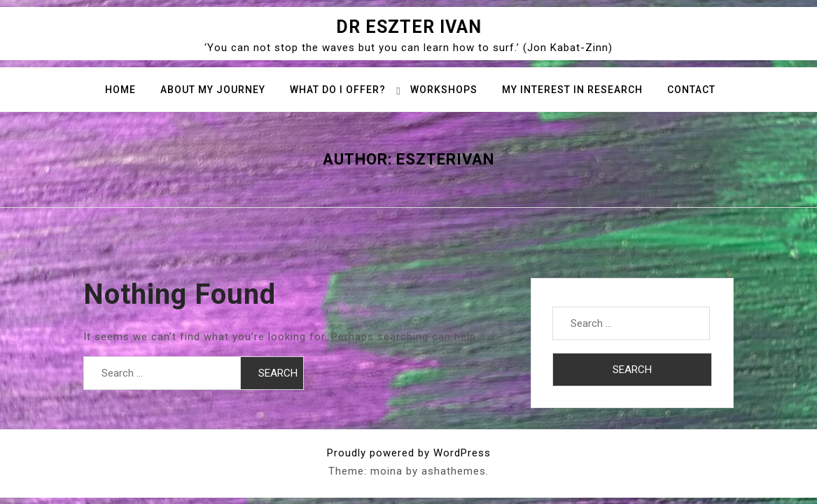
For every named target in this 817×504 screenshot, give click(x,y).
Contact (691, 90)
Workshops (444, 90)
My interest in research (572, 90)
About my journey (213, 90)
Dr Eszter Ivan (409, 27)
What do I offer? (338, 90)
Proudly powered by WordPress (409, 453)
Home (120, 90)
